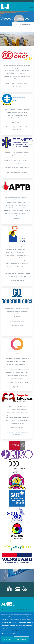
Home (16, 24)
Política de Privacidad (8, 634)
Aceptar (7, 639)
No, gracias (21, 639)
